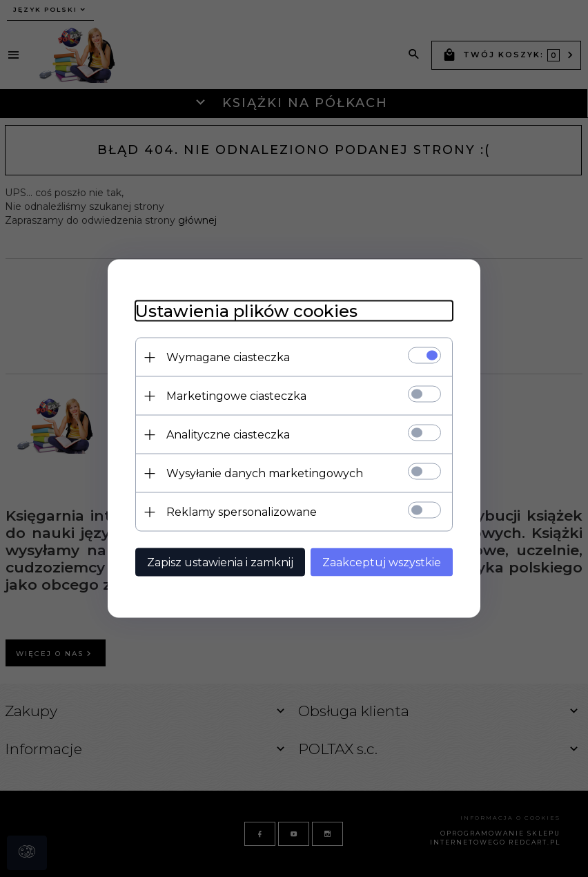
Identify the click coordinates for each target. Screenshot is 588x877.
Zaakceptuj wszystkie (382, 562)
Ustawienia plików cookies (246, 311)
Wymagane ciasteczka (228, 357)
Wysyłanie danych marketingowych (265, 473)
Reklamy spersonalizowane (242, 512)
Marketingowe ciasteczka (236, 396)
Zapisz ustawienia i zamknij (220, 562)
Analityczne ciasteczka (228, 435)
